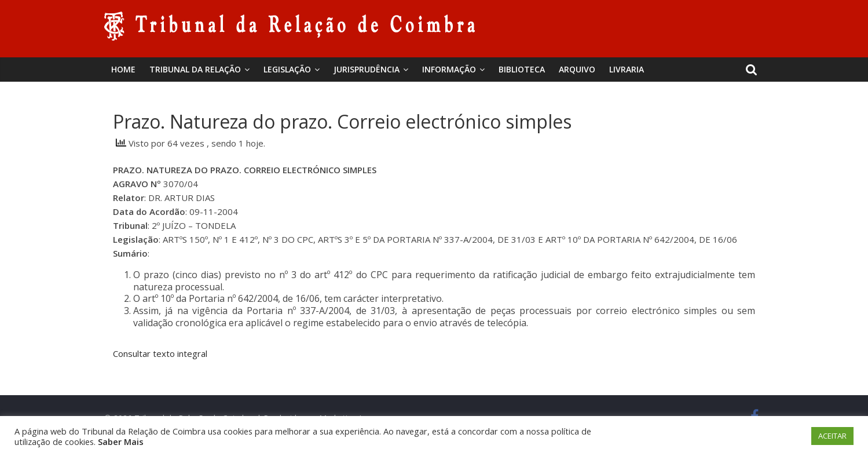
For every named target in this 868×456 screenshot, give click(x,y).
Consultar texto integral (160, 353)
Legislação (287, 69)
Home (123, 69)
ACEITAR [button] (832, 436)
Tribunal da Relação (195, 69)
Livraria (627, 69)
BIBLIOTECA (522, 69)
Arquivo (577, 69)
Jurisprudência (367, 69)
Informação (449, 69)
